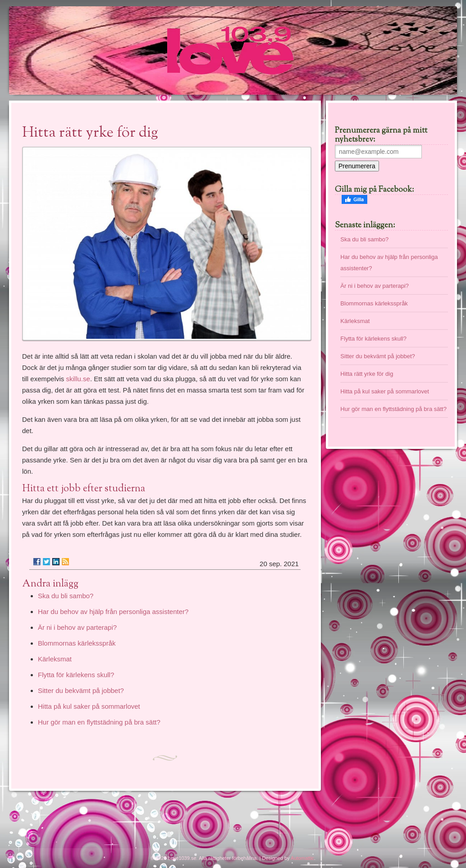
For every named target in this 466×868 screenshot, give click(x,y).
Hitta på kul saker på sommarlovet (89, 706)
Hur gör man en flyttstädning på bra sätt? (99, 722)
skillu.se (78, 379)
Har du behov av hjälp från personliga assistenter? (113, 612)
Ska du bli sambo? (66, 596)
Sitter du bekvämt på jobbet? (81, 690)
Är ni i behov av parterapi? (77, 627)
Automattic (302, 858)
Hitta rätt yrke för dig (367, 374)
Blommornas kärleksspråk (77, 643)
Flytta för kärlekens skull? (76, 675)
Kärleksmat (55, 659)
